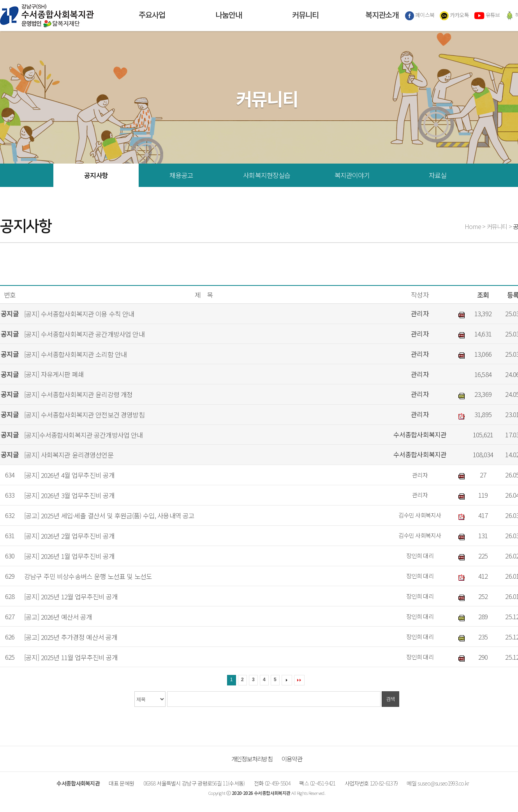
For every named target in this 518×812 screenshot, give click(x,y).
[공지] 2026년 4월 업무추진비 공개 (69, 475)
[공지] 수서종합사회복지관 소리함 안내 (75, 354)
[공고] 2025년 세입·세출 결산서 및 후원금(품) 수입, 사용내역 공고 (109, 515)
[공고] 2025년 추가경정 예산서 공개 (71, 637)
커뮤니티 (305, 16)
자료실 (438, 175)
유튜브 (487, 16)
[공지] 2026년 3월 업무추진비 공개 (69, 495)
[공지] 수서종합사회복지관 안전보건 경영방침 (84, 415)
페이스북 (420, 16)
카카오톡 (455, 16)
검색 (390, 699)
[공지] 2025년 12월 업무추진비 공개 (71, 596)
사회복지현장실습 (267, 175)
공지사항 (96, 175)
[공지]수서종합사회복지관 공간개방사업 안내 (84, 435)
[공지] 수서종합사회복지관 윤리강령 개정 (78, 394)
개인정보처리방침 (252, 759)
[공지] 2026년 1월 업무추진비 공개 (69, 556)
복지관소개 (382, 16)
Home (473, 226)
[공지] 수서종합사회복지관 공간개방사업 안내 (84, 334)
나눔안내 (229, 16)
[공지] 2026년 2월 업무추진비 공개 (69, 536)
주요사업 (152, 16)
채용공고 (181, 175)
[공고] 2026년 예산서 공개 (58, 617)
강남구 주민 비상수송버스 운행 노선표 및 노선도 (88, 576)
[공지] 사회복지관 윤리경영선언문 (69, 455)
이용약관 (292, 759)
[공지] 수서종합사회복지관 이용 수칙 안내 (79, 314)
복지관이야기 (352, 175)
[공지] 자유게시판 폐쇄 (54, 374)
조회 (483, 295)
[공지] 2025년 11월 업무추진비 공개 (71, 657)
